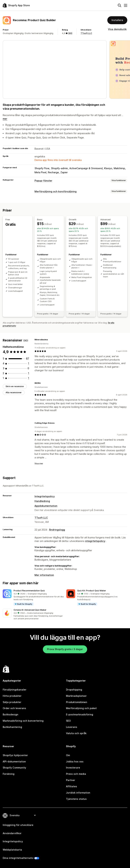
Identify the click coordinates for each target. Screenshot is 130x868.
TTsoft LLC (86, 33)
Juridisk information (78, 793)
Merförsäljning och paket (81, 708)
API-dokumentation (14, 761)
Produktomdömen (77, 702)
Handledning (42, 501)
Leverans (72, 727)
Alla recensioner (14, 392)
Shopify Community (14, 768)
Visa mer (39, 463)
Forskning (9, 774)
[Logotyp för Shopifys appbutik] (16, 5)
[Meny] (126, 5)
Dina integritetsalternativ (18, 858)
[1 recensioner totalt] (29, 363)
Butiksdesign (10, 714)
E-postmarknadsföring (80, 714)
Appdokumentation (46, 506)
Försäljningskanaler (15, 690)
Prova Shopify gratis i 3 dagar (65, 649)
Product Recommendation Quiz (29, 591)
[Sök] (120, 5)
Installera (117, 20)
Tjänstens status (76, 799)
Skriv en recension (15, 386)
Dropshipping (74, 690)
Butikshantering (12, 727)
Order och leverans (14, 708)
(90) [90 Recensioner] (70, 33)
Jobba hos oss (75, 761)
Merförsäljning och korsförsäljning (56, 191)
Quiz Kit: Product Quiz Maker (92, 591)
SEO (68, 721)
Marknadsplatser (76, 696)
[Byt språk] (23, 815)
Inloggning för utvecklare (18, 825)
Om (68, 755)
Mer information (44, 575)
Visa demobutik (117, 29)
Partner (71, 780)
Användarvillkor (12, 833)
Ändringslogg (57, 530)
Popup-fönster (43, 181)
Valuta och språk (76, 733)
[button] (33, 598)
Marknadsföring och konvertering (23, 721)
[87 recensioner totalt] (28, 358)
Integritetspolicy (45, 496)
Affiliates (72, 786)
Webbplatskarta (12, 850)
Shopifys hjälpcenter (15, 755)
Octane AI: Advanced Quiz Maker (30, 610)
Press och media (76, 774)
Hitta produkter (12, 696)
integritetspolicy (95, 541)
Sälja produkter (12, 702)
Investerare (73, 768)
